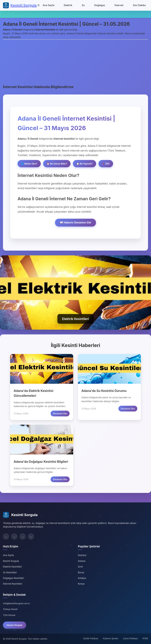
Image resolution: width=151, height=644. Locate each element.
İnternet (119, 5)
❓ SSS (106, 164)
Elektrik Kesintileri (12, 567)
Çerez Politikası (130, 639)
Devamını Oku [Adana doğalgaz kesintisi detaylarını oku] (60, 479)
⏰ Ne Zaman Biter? (57, 164)
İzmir (81, 567)
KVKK (145, 639)
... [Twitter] (14, 536)
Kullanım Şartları (111, 639)
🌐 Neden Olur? (29, 164)
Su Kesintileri (10, 572)
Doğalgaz (100, 5)
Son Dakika (139, 5)
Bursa (81, 572)
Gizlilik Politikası (91, 639)
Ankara (82, 561)
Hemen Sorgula (15, 625)
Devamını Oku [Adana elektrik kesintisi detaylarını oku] (60, 414)
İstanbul (82, 555)
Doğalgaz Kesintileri (14, 578)
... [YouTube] (31, 536)
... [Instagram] (23, 536)
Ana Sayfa (48, 5)
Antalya (82, 578)
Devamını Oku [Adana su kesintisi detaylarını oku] (128, 409)
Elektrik (68, 5)
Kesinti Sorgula (11, 561)
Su (83, 5)
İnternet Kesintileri (13, 584)
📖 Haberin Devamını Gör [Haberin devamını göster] (76, 223)
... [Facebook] (6, 536)
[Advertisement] (75, 62)
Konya (81, 584)
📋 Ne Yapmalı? (84, 164)
